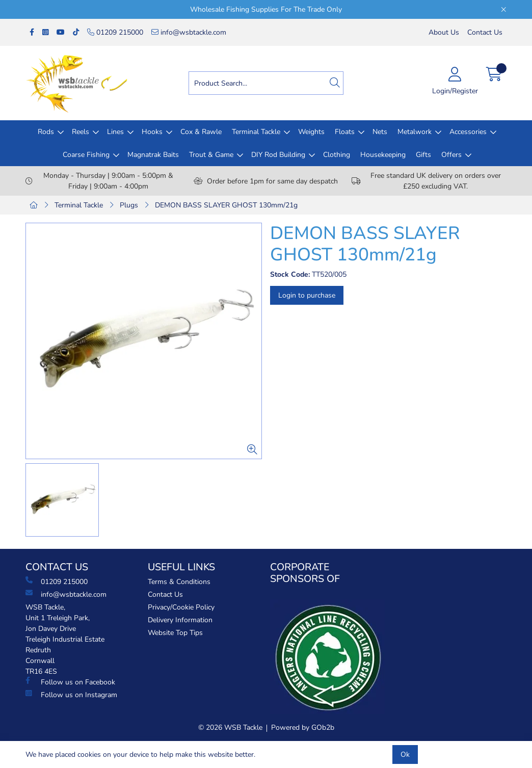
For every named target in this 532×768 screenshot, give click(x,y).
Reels (81, 132)
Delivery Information (180, 620)
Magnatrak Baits (153, 155)
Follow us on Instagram (71, 695)
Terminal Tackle (256, 132)
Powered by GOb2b (303, 727)
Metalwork (415, 132)
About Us (444, 32)
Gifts (423, 155)
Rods (46, 132)
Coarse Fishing (86, 155)
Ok (405, 754)
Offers (451, 155)
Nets (380, 132)
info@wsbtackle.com (189, 32)
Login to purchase (307, 295)
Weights (311, 132)
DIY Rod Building (278, 155)
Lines (115, 132)
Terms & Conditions (179, 582)
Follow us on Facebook (70, 682)
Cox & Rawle (201, 132)
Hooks (152, 132)
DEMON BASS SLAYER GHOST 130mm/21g (226, 205)
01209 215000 (115, 32)
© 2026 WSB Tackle (230, 727)
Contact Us (485, 32)
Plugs (129, 205)
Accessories (468, 132)
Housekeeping (383, 155)
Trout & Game (211, 155)
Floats (345, 132)
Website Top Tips (175, 633)
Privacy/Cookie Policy (181, 607)
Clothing (337, 155)
